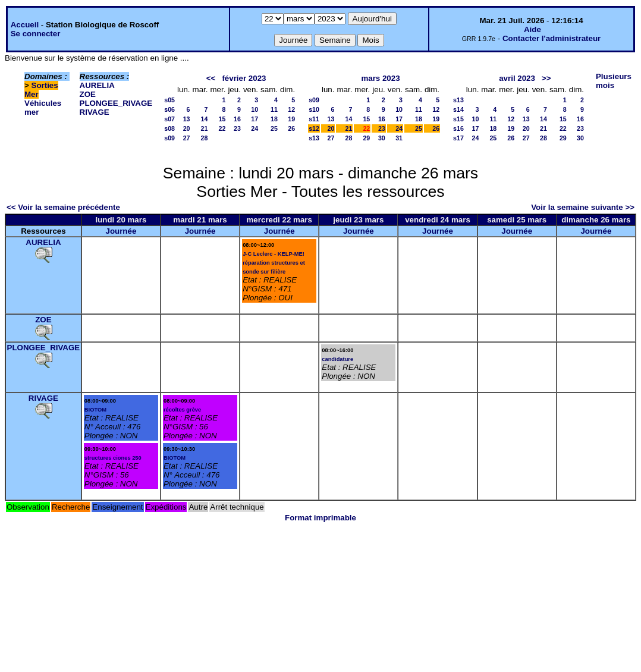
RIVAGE (95, 112)
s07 (169, 119)
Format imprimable (320, 518)
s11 (314, 119)
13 (187, 119)
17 (254, 119)
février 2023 (244, 78)
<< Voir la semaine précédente (63, 207)
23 (237, 128)
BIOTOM (95, 410)
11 (274, 109)
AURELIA (97, 85)
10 (254, 109)
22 (222, 128)
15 (222, 119)
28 (205, 138)
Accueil (25, 25)
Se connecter (36, 34)
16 (237, 119)
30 (382, 138)
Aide (532, 29)
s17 (458, 138)
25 (274, 128)
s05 (169, 100)
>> (546, 78)
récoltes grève (182, 410)
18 (274, 119)
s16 (458, 128)
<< (211, 78)
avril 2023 (517, 78)
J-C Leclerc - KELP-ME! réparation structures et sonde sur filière (274, 263)
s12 (314, 128)
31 (399, 138)
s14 (458, 109)
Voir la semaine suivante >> (583, 207)
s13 (314, 138)
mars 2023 (380, 78)
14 (205, 119)
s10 (314, 109)
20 (187, 128)
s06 (169, 109)
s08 (169, 128)
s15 (458, 119)
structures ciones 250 (113, 458)
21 (205, 128)
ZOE (88, 94)
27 (187, 138)
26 (291, 128)
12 (291, 109)
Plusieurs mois (614, 81)
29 (366, 138)
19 (291, 119)
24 (254, 128)
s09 (169, 138)
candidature (337, 359)
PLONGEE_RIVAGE (116, 103)
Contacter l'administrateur (552, 38)
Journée (121, 231)
